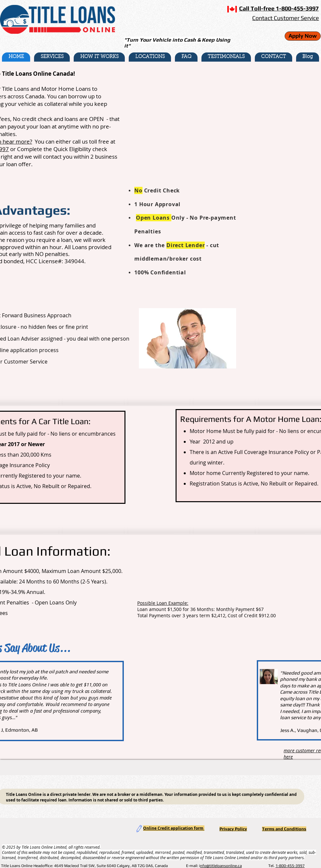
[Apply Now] (303, 36)
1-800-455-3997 (290, 866)
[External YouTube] (186, 120)
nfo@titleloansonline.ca (221, 866)
